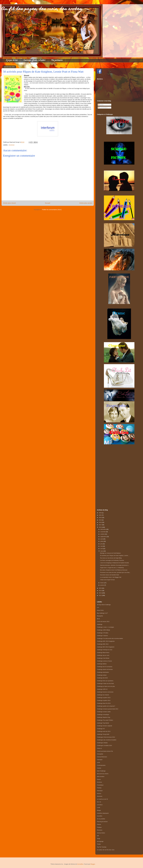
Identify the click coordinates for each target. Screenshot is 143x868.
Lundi (98, 807)
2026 (100, 513)
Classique (100, 760)
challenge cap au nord (103, 655)
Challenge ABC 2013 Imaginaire (106, 641)
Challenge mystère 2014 (104, 700)
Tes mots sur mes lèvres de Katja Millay (111, 558)
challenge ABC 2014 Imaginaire (106, 647)
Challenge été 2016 (102, 678)
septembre (103, 537)
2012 (100, 595)
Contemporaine (101, 765)
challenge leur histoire (103, 695)
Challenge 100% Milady (103, 630)
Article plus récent (9, 203)
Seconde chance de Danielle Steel (109, 575)
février (102, 583)
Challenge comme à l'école (104, 661)
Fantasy (99, 788)
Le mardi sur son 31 (102, 799)
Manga (99, 810)
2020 (100, 518)
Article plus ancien (86, 203)
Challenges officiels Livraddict (34, 60)
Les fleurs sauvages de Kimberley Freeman (112, 560)
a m (98, 607)
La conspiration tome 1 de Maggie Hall (111, 577)
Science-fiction (101, 833)
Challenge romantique (103, 715)
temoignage (100, 841)
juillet (102, 541)
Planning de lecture (102, 822)
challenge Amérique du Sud (105, 650)
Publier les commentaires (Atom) (52, 210)
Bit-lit (98, 619)
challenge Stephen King (103, 717)
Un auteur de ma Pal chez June (106, 850)
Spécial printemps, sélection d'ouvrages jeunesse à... (115, 565)
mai (102, 546)
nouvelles (100, 816)
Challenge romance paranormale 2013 (108, 709)
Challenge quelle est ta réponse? (106, 706)
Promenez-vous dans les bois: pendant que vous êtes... (115, 572)
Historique (100, 791)
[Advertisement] (119, 475)
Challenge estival (102, 675)
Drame (99, 779)
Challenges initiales (102, 743)
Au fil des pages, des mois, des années (42, 9)
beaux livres (100, 610)
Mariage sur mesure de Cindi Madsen (110, 553)
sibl (98, 836)
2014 (100, 591)
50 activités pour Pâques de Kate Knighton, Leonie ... (115, 556)
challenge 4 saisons (102, 636)
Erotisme (99, 782)
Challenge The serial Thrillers (105, 720)
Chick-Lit (99, 748)
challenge (100, 624)
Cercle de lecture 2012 (103, 622)
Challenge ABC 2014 (103, 644)
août (102, 539)
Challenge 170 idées (103, 633)
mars (102, 551)
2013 (100, 593)
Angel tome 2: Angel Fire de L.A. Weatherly (112, 568)
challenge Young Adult (103, 734)
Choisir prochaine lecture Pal (105, 751)
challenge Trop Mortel (103, 723)
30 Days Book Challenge (104, 605)
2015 (100, 588)
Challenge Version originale (104, 726)
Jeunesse (12, 145)
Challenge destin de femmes (105, 669)
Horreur (99, 793)
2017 (100, 525)
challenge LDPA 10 (102, 689)
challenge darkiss (102, 664)
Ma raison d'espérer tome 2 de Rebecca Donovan (114, 570)
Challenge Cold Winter (103, 658)
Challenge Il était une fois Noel (105, 683)
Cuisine (99, 768)
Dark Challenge (101, 771)
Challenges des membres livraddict (107, 740)
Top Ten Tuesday (102, 847)
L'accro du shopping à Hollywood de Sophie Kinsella (114, 563)
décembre (103, 529)
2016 (100, 527)
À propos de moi (12, 60)
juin (102, 544)
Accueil (48, 203)
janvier (102, 585)
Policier (99, 824)
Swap (99, 839)
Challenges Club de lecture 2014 (106, 737)
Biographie (100, 616)
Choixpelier (100, 754)
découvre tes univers (103, 774)
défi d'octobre (101, 777)
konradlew (80, 864)
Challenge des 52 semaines (105, 667)
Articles (101, 105)
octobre (103, 534)
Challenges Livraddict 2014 (104, 745)
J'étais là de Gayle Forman (107, 580)
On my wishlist (101, 819)
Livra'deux (100, 805)
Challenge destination (103, 672)
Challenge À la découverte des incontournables (110, 638)
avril (102, 549)
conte (98, 762)
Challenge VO (101, 729)
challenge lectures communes (105, 692)
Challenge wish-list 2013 (104, 731)
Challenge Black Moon (103, 653)
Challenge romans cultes (104, 712)
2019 (100, 520)
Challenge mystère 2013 (104, 698)
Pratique (99, 827)
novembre (103, 532)
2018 (100, 522)
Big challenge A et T (102, 613)
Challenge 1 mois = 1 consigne (105, 627)
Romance (100, 830)
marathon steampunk (103, 813)
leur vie (99, 802)
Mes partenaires (57, 60)
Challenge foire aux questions (105, 681)
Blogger (93, 864)
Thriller (99, 844)
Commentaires (103, 108)
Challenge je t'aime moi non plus (106, 686)
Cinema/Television (102, 757)
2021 (100, 515)
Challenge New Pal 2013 (104, 703)
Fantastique (100, 785)
